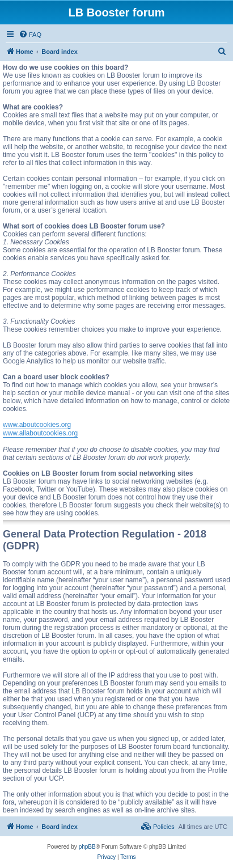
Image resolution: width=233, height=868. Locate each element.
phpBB (87, 847)
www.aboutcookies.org (37, 425)
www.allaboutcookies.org (40, 433)
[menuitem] (30, 35)
